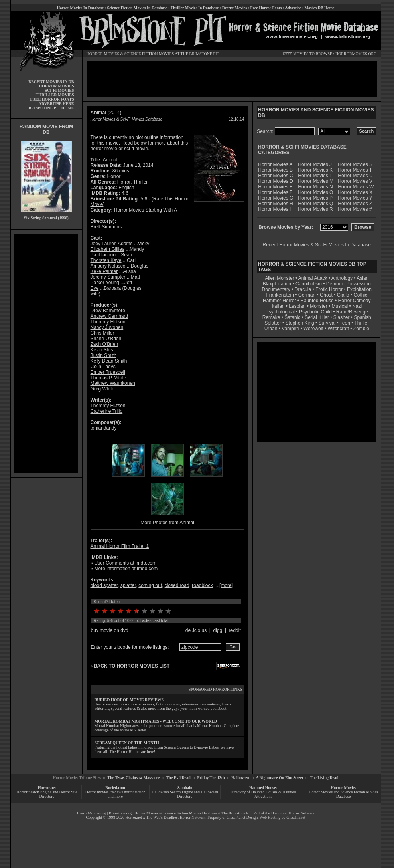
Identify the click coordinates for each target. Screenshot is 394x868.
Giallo (343, 295)
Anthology (342, 278)
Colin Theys (103, 367)
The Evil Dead (178, 778)
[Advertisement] (46, 353)
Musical (340, 306)
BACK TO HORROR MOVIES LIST (132, 666)
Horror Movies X (355, 192)
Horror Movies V (355, 181)
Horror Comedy (355, 301)
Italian (278, 306)
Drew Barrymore (108, 311)
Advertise (293, 8)
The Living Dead (324, 778)
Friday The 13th (211, 778)
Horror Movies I (274, 209)
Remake (271, 317)
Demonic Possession (349, 284)
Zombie (361, 329)
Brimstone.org (120, 813)
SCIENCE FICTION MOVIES (149, 54)
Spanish (362, 317)
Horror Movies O (315, 192)
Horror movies (97, 792)
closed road (177, 585)
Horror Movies (343, 788)
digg (218, 630)
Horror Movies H (275, 204)
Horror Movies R (315, 209)
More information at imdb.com (126, 569)
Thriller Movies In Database (195, 8)
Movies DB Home (320, 8)
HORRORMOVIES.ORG (356, 54)
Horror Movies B (275, 170)
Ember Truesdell (108, 372)
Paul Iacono (103, 255)
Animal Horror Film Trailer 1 (120, 546)
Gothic (360, 295)
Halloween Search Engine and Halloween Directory (185, 794)
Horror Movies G (276, 198)
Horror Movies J (315, 164)
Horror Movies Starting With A (146, 210)
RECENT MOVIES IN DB (51, 82)
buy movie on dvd (110, 630)
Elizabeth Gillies (107, 249)
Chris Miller (102, 333)
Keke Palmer (104, 271)
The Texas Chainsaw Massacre (133, 778)
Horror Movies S (355, 164)
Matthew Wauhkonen (113, 383)
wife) (96, 294)
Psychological (280, 312)
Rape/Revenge (352, 312)
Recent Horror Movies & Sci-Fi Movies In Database (317, 245)
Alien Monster (279, 278)
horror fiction (135, 792)
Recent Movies (234, 8)
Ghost (326, 295)
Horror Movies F (275, 192)
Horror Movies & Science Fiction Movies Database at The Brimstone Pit (192, 813)
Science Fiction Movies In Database (137, 8)
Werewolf (313, 329)
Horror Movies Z (355, 204)
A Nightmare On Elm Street (279, 778)
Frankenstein (280, 295)
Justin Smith (103, 355)
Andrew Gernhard (109, 316)
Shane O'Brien (106, 339)
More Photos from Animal (167, 523)
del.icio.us (196, 630)
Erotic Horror (329, 289)
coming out (150, 585)
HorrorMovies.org (92, 813)
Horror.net (47, 788)
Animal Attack (313, 278)
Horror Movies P (315, 198)
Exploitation (359, 289)
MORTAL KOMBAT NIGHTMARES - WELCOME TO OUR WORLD (156, 721)
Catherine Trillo (107, 411)
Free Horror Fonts (266, 8)
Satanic (292, 317)
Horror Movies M (316, 181)
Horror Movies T (355, 170)
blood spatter (104, 585)
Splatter (273, 323)
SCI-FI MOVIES (59, 90)
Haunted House (317, 301)
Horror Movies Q (315, 204)
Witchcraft (338, 329)
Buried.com (115, 788)
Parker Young (105, 283)
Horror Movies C (275, 176)
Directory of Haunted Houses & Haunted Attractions (263, 794)
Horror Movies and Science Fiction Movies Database (343, 794)
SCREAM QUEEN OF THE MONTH (127, 743)
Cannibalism (309, 284)
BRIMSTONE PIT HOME (51, 108)
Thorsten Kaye (106, 260)
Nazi (357, 306)
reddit (235, 630)
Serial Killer (317, 317)
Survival (327, 323)
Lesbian (298, 306)
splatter (128, 585)
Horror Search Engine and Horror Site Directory (47, 794)
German (307, 295)
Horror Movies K (315, 170)
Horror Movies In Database (80, 8)
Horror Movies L (315, 176)
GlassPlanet (296, 817)
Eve (95, 288)
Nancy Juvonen (107, 327)
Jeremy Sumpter (108, 277)
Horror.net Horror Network (293, 813)
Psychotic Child (315, 312)
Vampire (290, 329)
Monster (318, 306)
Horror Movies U (355, 176)
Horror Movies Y (355, 198)
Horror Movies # (355, 209)
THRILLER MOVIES (55, 95)
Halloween (240, 778)
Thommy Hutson (108, 322)
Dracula (303, 289)
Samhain (185, 788)
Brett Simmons (106, 227)
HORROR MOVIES (103, 54)
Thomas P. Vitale (108, 378)
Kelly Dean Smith (109, 361)
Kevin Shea (103, 350)
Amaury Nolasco (108, 266)
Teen (345, 323)
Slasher (342, 317)
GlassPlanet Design (242, 817)
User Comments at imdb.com (125, 563)
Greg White (103, 389)
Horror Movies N (315, 187)
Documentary (276, 289)
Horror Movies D (275, 181)
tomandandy (104, 428)
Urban (271, 329)
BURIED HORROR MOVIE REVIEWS (129, 700)
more (226, 585)
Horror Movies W (356, 187)
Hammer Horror (279, 301)
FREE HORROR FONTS (52, 99)
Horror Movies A (275, 164)
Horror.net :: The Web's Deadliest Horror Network (166, 817)
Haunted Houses (263, 788)
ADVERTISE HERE (56, 104)
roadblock (202, 585)
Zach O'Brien (104, 344)
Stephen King (300, 323)
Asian (362, 278)
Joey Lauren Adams (112, 244)
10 (168, 611)
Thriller (362, 323)
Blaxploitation (277, 284)
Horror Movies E (275, 187)
